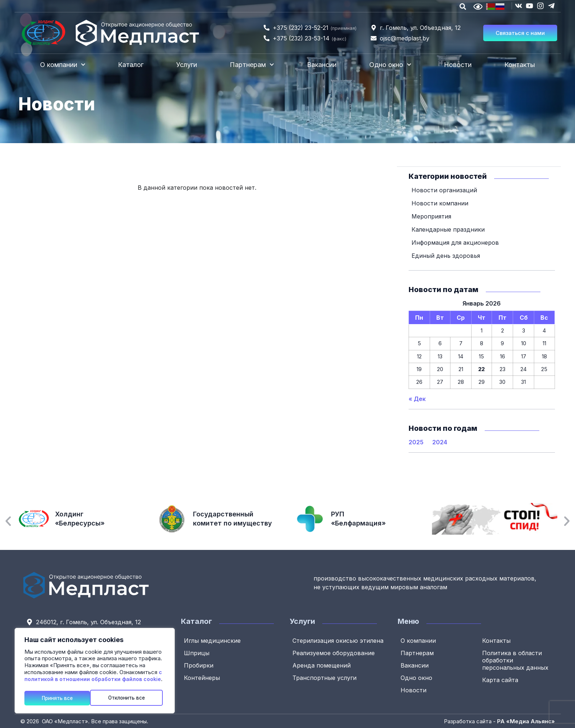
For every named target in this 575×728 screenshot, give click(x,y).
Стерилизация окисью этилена (339, 640)
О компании (63, 65)
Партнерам (252, 65)
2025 (416, 442)
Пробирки (199, 665)
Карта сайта (501, 680)
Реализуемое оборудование (334, 653)
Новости (458, 65)
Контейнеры (203, 677)
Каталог (131, 65)
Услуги (187, 65)
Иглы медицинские (213, 640)
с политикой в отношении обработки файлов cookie (93, 677)
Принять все (132, 698)
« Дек (417, 398)
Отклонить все (61, 698)
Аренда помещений (322, 665)
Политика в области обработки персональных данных (516, 660)
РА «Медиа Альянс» (526, 721)
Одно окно (390, 65)
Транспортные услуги (325, 677)
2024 (440, 442)
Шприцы (197, 653)
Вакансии (322, 65)
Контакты (520, 65)
